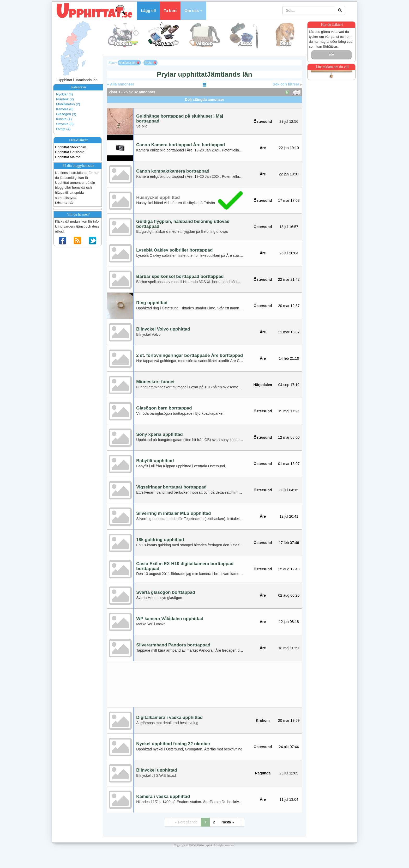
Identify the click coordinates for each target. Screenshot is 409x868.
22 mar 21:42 (289, 279)
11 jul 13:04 (289, 799)
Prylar (150, 63)
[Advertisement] (204, 105)
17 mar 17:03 (289, 200)
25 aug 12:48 (289, 569)
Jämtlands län (129, 63)
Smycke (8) (65, 124)
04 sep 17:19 (289, 385)
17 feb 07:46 (289, 543)
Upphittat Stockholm (71, 147)
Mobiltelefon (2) (68, 104)
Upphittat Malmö (68, 157)
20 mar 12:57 (289, 306)
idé (331, 54)
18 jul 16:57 (289, 227)
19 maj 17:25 (289, 411)
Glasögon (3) (66, 114)
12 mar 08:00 (289, 437)
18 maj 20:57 (289, 648)
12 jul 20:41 (289, 516)
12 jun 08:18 (289, 622)
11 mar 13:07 (289, 332)
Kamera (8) (65, 109)
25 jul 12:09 (289, 773)
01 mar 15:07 (289, 464)
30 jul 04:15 (289, 490)
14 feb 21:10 (289, 358)
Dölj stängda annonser (205, 100)
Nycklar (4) (64, 94)
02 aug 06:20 (289, 595)
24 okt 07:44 (289, 747)
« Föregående (186, 822)
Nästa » (228, 822)
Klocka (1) (64, 119)
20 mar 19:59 (289, 720)
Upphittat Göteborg (70, 152)
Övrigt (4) (63, 129)
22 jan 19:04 (289, 174)
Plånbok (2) (65, 99)
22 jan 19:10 (289, 148)
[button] (193, 11)
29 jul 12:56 (289, 121)
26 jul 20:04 (289, 253)
